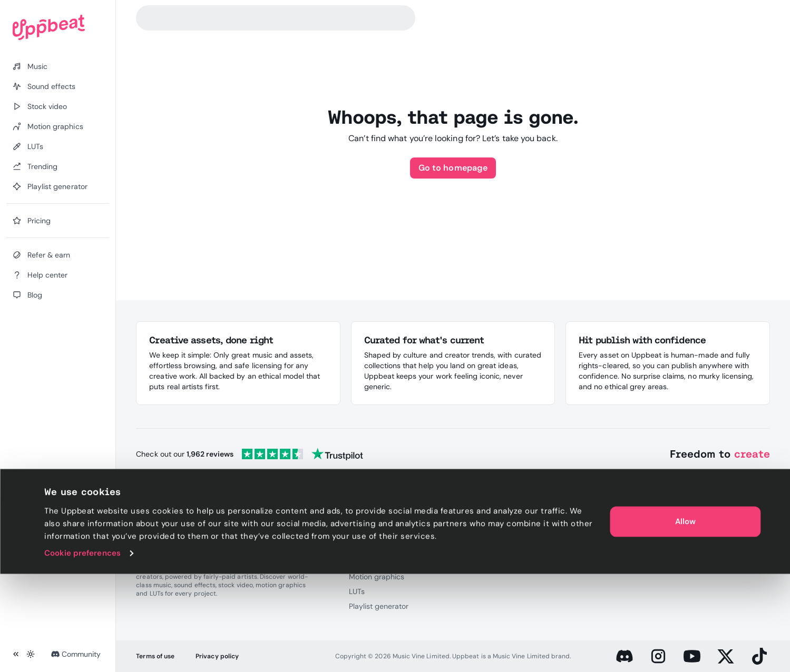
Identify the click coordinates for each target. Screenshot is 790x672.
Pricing (467, 532)
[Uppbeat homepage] (58, 27)
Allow (685, 619)
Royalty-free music (382, 532)
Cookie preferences (82, 651)
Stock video (369, 562)
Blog (675, 547)
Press (465, 547)
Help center (688, 532)
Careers (469, 562)
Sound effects (373, 547)
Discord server (586, 547)
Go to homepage (453, 168)
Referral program (591, 532)
